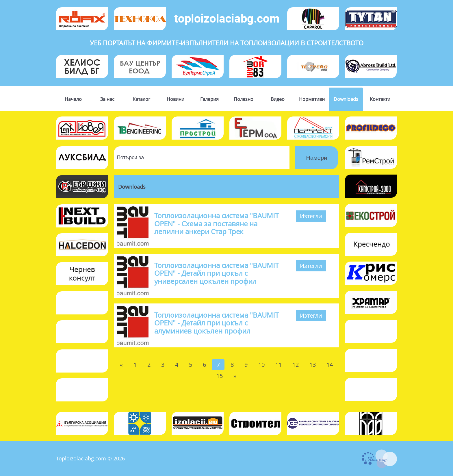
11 (279, 365)
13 (313, 365)
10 (261, 365)
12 (296, 365)
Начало (73, 99)
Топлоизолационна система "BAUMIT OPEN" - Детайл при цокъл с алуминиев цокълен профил (217, 323)
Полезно (244, 99)
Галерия (209, 99)
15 (220, 376)
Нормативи (312, 99)
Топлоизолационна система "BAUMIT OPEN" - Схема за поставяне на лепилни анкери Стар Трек (217, 223)
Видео (278, 99)
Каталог (141, 99)
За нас (107, 99)
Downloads (346, 99)
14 (330, 365)
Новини (176, 99)
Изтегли (311, 216)
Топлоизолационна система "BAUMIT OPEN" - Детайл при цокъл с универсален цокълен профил (217, 273)
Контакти (380, 99)
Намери (317, 158)
